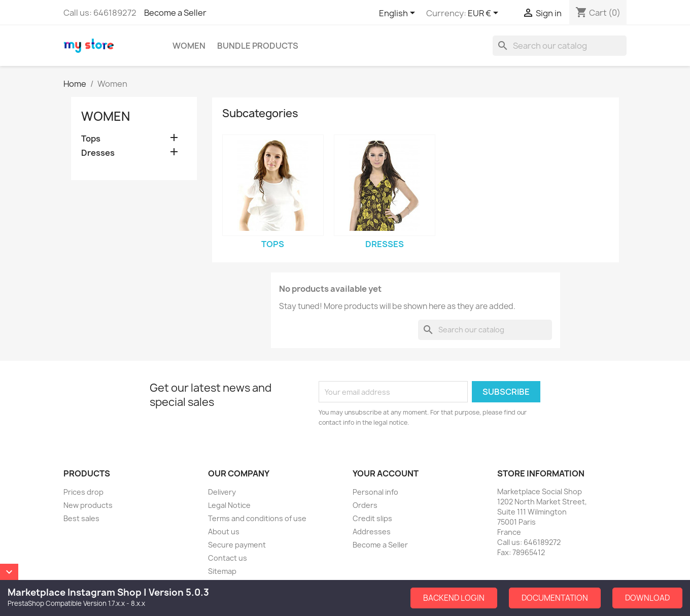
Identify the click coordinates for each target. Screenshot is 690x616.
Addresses (372, 532)
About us (224, 532)
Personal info (375, 492)
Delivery (222, 492)
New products (88, 505)
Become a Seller (175, 13)
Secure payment (237, 545)
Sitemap (222, 571)
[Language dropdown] (399, 14)
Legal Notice (229, 505)
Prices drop (83, 492)
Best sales (81, 518)
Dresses (98, 153)
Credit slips (372, 518)
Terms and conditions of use (257, 518)
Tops (91, 139)
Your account (386, 473)
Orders (365, 505)
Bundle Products (258, 46)
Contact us (228, 558)
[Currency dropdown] (485, 14)
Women (189, 46)
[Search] (560, 46)
